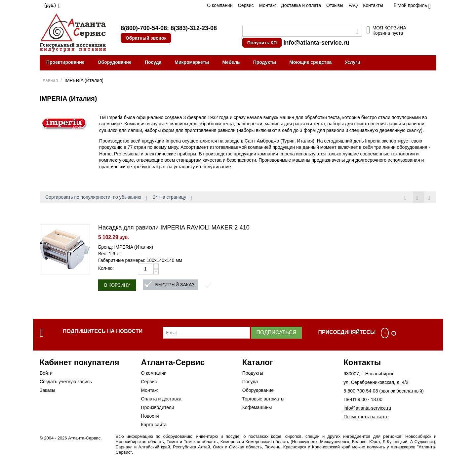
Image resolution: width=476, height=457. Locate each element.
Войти (46, 373)
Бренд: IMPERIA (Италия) (126, 247)
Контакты (373, 5)
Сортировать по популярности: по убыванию (96, 198)
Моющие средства (310, 62)
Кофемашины (257, 408)
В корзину (117, 285)
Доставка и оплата (301, 5)
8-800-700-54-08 (361, 391)
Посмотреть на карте (366, 417)
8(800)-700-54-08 (144, 28)
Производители (157, 408)
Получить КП (262, 43)
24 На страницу (172, 198)
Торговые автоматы (263, 399)
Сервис (246, 5)
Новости (150, 416)
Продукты (265, 62)
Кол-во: (106, 269)
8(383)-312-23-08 (194, 28)
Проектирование (65, 62)
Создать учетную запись (66, 382)
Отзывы (335, 5)
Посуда (153, 62)
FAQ (353, 5)
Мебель (231, 62)
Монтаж (267, 5)
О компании (220, 5)
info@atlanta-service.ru (316, 43)
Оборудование (115, 62)
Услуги (353, 62)
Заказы (47, 391)
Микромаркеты (192, 62)
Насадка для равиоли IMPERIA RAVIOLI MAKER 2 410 (174, 228)
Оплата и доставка (161, 399)
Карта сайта (154, 425)
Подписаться (277, 333)
